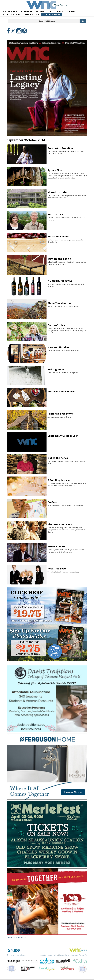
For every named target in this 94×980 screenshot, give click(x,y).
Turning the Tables (59, 259)
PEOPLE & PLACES (12, 15)
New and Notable (58, 347)
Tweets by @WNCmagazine (16, 937)
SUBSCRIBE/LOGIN (52, 15)
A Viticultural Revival (60, 281)
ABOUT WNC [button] (10, 11)
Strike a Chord (56, 546)
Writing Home (56, 369)
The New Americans (60, 524)
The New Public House (61, 391)
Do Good (53, 502)
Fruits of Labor (56, 325)
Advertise (43, 955)
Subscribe (75, 955)
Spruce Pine (55, 170)
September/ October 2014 (63, 436)
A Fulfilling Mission (59, 480)
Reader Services (53, 955)
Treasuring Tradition (60, 148)
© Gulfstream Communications (17, 955)
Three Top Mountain (60, 303)
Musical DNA (55, 214)
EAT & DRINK (26, 11)
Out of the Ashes (58, 458)
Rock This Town (57, 568)
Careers (68, 955)
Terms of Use (83, 955)
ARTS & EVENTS (43, 11)
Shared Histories (58, 192)
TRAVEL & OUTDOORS (65, 11)
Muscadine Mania (58, 236)
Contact (62, 955)
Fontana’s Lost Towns (61, 414)
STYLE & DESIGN (32, 15)
